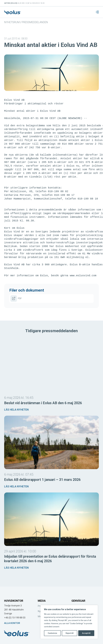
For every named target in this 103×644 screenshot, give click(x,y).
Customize (52, 633)
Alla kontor (12, 623)
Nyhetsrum (12, 22)
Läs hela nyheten (16, 410)
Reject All (70, 633)
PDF (16, 298)
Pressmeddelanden (35, 22)
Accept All (86, 633)
